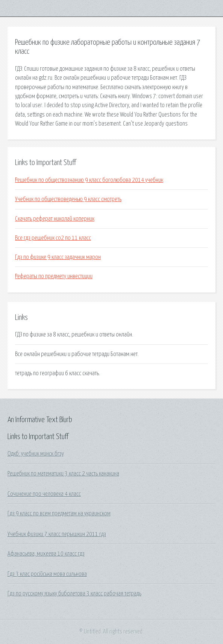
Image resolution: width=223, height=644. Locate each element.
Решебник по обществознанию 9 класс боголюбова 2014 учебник (89, 180)
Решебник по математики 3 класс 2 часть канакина (63, 474)
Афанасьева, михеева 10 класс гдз (46, 554)
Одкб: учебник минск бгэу (36, 454)
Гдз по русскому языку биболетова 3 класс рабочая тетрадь (74, 594)
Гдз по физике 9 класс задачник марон (58, 257)
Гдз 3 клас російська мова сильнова (47, 574)
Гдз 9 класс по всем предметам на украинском (59, 514)
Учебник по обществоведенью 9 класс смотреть (68, 199)
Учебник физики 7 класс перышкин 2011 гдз (57, 534)
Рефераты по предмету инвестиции (54, 276)
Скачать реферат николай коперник (55, 219)
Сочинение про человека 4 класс (44, 494)
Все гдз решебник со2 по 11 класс (53, 238)
